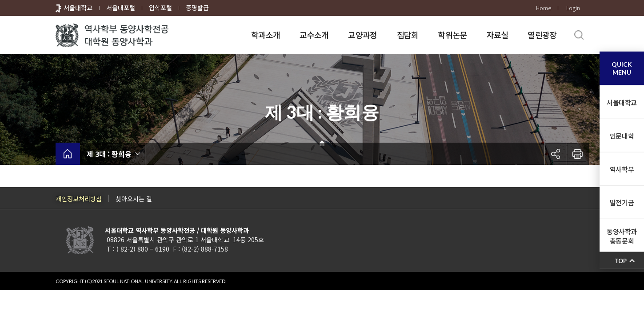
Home (544, 8)
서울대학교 (78, 8)
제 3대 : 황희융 (109, 154)
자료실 (498, 35)
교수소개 (314, 35)
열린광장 (542, 35)
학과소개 (266, 35)
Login (573, 8)
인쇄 (578, 154)
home (68, 154)
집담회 (408, 35)
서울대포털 (121, 8)
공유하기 (556, 154)
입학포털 (160, 8)
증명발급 (197, 8)
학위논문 (452, 35)
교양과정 (362, 35)
